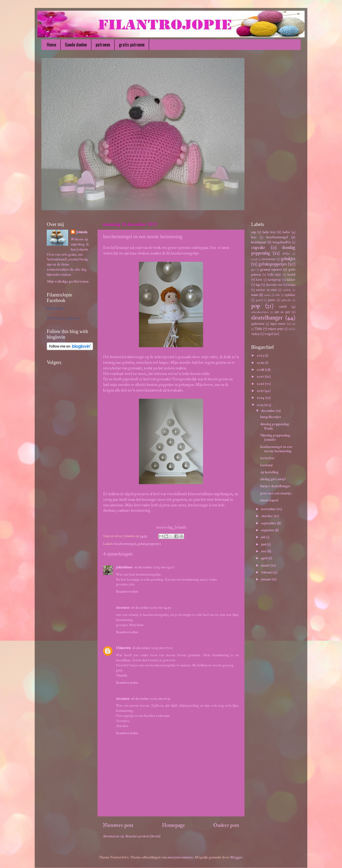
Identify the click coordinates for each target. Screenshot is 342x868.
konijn (291, 285)
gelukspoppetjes (149, 544)
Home (51, 45)
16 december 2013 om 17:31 (151, 699)
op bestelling (269, 472)
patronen (103, 45)
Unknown (123, 648)
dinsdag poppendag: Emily (275, 426)
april (265, 558)
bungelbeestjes (271, 417)
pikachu (286, 300)
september (269, 523)
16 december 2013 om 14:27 (154, 567)
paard (259, 300)
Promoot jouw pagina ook (63, 318)
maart (266, 565)
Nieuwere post (118, 825)
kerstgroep (274, 279)
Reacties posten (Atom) (143, 836)
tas (294, 324)
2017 (261, 376)
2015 (261, 391)
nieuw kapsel (269, 500)
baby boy (269, 232)
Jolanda (82, 232)
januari (266, 579)
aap (254, 232)
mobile (287, 290)
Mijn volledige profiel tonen (68, 281)
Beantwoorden (127, 591)
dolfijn (286, 254)
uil (290, 329)
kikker (291, 279)
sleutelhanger (267, 318)
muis (255, 295)
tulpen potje (276, 329)
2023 (261, 355)
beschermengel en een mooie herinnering (276, 449)
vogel (269, 334)
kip (258, 285)
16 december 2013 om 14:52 (151, 607)
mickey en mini (266, 290)
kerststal (266, 465)
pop (256, 306)
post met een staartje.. (277, 493)
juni (264, 544)
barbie (286, 232)
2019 (261, 363)
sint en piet (282, 312)
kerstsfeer (267, 458)
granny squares (271, 269)
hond (291, 274)
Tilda (258, 329)
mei (264, 551)
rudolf (283, 306)
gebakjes (288, 259)
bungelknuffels (282, 242)
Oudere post (226, 825)
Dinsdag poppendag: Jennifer (275, 437)
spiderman (258, 324)
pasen (271, 300)
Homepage (173, 825)
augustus (268, 530)
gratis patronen (132, 45)
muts (267, 295)
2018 (261, 370)
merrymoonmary (180, 857)
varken (255, 334)
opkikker (290, 295)
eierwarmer (268, 259)
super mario (278, 324)
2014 (261, 398)
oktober (267, 516)
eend (254, 259)
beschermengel (125, 544)
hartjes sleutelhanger (275, 486)
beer (254, 237)
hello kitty (274, 274)
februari (267, 572)
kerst (259, 279)
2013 (261, 405)
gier (253, 270)
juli (264, 537)
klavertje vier (274, 285)
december (269, 411)
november (269, 509)
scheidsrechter (260, 312)
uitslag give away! (273, 479)
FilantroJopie (55, 308)
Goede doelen (76, 45)
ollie (278, 295)
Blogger (236, 857)
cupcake (258, 247)
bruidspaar (259, 242)
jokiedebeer (124, 567)
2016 (261, 384)
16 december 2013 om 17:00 (153, 648)
